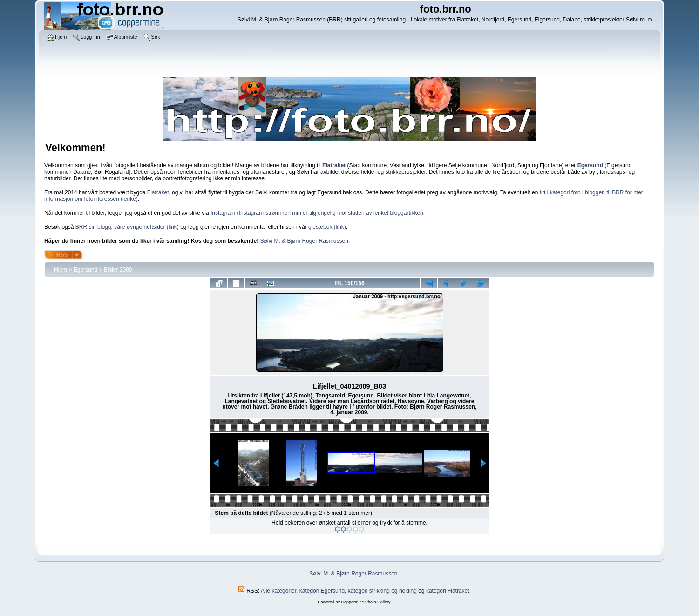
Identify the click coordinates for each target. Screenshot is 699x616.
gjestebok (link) (327, 227)
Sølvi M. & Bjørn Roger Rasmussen (304, 241)
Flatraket (158, 192)
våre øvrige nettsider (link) (146, 227)
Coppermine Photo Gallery (366, 602)
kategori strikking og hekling (382, 591)
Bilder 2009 (118, 270)
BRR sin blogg (93, 227)
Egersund (85, 270)
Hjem (61, 270)
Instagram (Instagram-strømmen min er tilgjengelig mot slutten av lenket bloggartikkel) (317, 213)
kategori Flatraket (448, 591)
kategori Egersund (322, 591)
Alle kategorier (278, 591)
